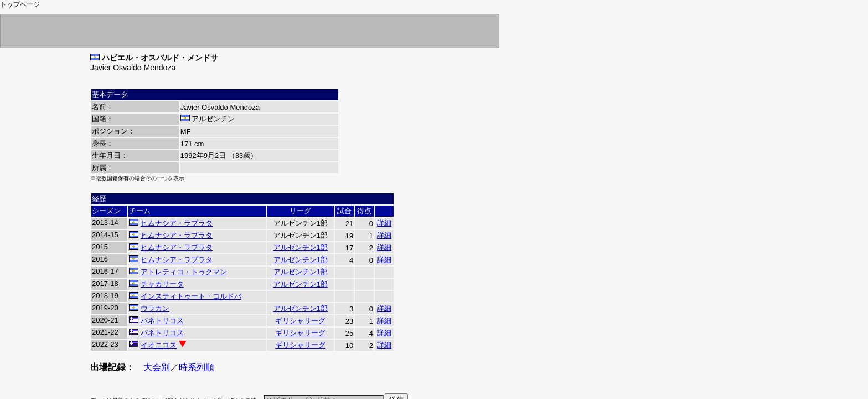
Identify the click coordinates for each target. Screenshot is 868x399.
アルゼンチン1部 (301, 247)
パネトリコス (162, 321)
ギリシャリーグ (300, 321)
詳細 (384, 223)
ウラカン (155, 308)
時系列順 (197, 367)
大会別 (157, 367)
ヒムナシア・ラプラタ (177, 223)
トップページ (20, 4)
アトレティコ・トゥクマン (184, 272)
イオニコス (159, 345)
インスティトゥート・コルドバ (191, 296)
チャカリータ (162, 284)
